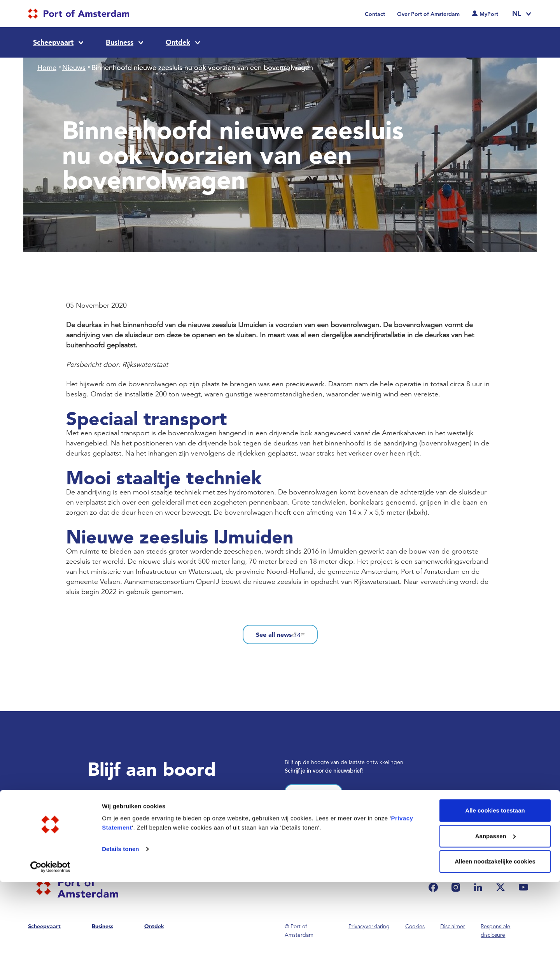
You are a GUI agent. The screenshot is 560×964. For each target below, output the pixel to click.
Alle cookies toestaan (495, 892)
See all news (280, 634)
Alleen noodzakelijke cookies (495, 943)
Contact (375, 14)
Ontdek (178, 42)
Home (47, 67)
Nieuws (74, 67)
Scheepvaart (53, 42)
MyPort (489, 14)
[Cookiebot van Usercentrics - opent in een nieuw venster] (50, 949)
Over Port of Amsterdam (428, 14)
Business (120, 42)
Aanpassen (495, 918)
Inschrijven (313, 794)
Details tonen (120, 931)
